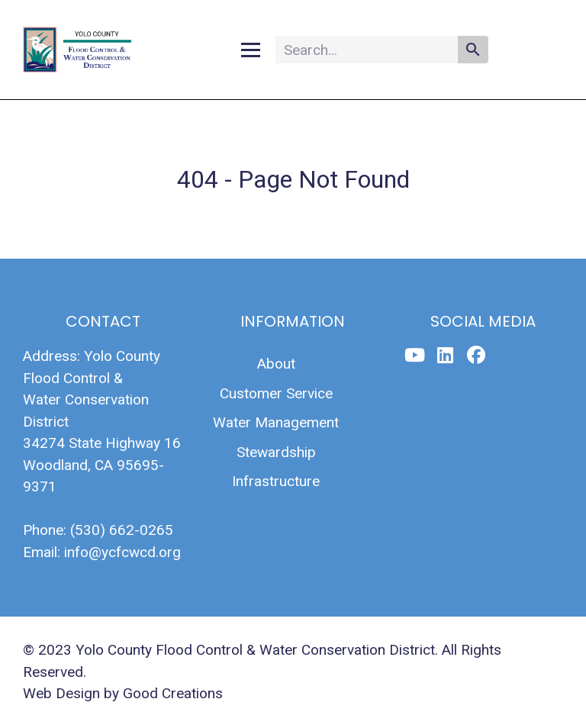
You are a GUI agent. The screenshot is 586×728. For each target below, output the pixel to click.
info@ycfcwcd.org (122, 552)
